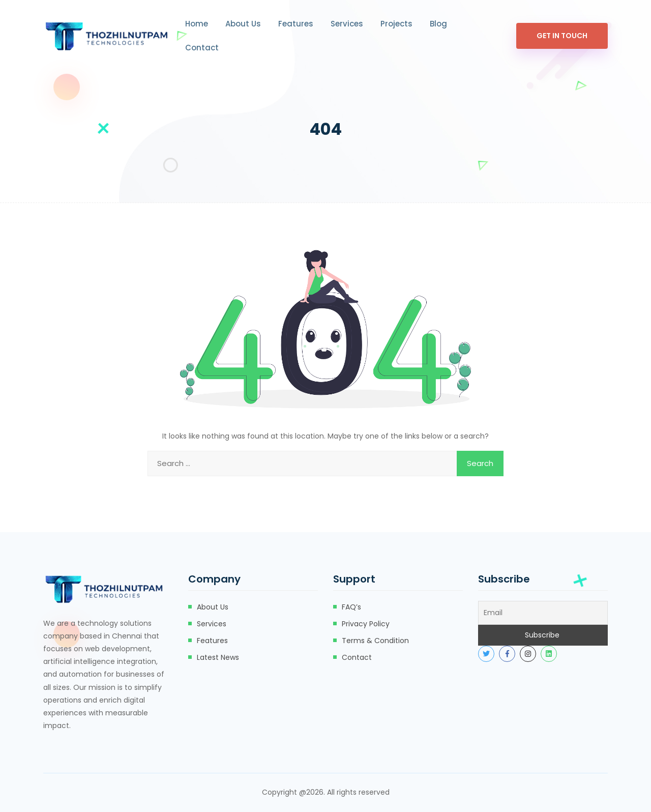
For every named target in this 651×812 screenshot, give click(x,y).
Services (347, 24)
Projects (396, 24)
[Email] (543, 613)
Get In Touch (562, 36)
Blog (438, 24)
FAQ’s (351, 607)
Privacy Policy (366, 624)
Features (296, 24)
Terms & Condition (375, 641)
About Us (243, 24)
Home (197, 24)
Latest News (218, 657)
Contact (202, 48)
